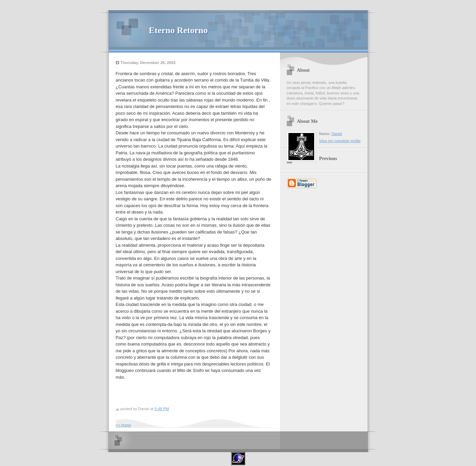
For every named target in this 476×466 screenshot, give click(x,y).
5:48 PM (162, 409)
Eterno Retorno (178, 30)
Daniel (337, 134)
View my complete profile (340, 141)
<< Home (123, 425)
